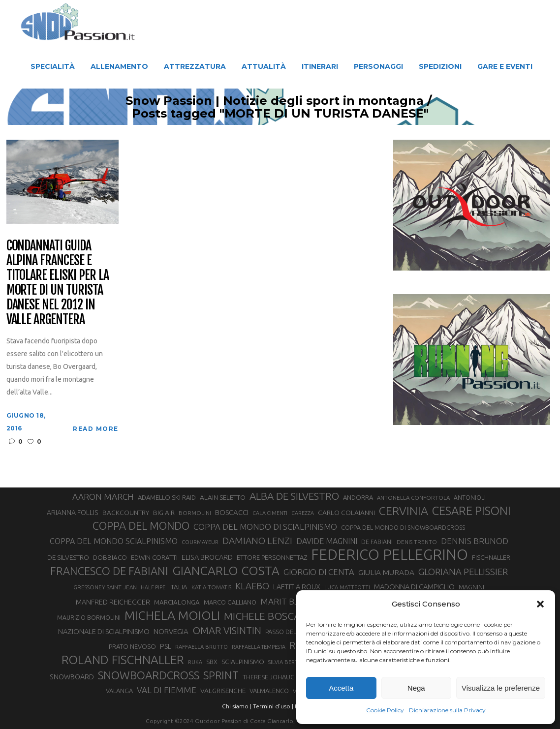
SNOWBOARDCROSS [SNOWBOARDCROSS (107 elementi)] (149, 675)
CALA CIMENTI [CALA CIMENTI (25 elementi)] (270, 513)
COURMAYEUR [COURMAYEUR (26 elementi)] (200, 542)
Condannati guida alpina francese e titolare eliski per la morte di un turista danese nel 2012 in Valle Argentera (58, 283)
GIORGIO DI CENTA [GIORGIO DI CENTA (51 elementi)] (319, 572)
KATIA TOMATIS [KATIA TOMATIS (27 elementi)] (211, 587)
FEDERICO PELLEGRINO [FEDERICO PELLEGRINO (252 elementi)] (389, 555)
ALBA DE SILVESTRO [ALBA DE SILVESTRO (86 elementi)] (294, 496)
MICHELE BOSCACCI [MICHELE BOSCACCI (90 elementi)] (270, 616)
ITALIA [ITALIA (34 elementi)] (178, 587)
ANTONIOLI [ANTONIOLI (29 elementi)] (470, 498)
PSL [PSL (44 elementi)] (166, 646)
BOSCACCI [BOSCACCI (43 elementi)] (232, 512)
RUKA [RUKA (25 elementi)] (195, 662)
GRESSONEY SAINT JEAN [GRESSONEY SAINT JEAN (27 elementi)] (105, 587)
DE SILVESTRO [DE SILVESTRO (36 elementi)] (68, 557)
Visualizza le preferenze (501, 688)
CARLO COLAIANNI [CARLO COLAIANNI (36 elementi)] (346, 513)
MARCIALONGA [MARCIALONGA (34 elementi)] (177, 602)
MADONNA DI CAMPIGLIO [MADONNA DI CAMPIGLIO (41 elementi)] (414, 587)
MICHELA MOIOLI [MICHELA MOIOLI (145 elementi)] (172, 615)
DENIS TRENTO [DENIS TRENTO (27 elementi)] (417, 542)
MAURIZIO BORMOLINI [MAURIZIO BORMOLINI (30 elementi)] (89, 617)
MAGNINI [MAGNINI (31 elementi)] (471, 587)
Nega (416, 688)
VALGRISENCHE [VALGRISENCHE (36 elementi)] (223, 691)
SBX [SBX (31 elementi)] (212, 662)
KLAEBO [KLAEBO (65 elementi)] (252, 586)
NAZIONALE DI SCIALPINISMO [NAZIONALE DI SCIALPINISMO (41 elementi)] (104, 631)
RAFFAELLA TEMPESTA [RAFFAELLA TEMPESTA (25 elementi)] (259, 647)
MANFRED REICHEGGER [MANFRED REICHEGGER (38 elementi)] (113, 602)
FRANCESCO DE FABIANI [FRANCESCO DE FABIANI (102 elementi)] (109, 571)
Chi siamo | (237, 706)
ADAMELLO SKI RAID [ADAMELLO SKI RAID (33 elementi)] (167, 497)
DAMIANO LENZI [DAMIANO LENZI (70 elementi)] (257, 541)
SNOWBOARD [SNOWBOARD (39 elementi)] (72, 677)
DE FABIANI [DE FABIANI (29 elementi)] (377, 542)
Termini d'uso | (273, 706)
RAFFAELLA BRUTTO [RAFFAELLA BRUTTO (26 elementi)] (202, 647)
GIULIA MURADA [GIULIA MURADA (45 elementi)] (386, 572)
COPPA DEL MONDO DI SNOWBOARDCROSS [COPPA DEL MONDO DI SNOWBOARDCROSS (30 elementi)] (403, 527)
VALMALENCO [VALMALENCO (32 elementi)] (269, 691)
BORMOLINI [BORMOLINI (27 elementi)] (195, 513)
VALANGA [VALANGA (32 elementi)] (119, 691)
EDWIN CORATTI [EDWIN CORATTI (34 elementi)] (154, 558)
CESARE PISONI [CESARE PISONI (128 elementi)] (471, 511)
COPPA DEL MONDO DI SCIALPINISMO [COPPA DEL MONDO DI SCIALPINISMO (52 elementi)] (265, 527)
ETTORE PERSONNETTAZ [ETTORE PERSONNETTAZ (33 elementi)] (272, 557)
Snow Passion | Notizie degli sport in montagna (257, 101)
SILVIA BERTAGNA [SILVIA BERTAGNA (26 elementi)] (290, 662)
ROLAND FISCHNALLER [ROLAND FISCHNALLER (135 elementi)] (123, 660)
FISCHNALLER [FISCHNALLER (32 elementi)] (491, 557)
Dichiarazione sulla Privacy (447, 710)
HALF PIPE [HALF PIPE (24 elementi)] (153, 587)
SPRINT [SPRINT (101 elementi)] (221, 675)
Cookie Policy (385, 710)
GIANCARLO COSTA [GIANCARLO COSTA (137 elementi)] (226, 571)
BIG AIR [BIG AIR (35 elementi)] (164, 513)
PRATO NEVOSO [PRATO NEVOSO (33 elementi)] (132, 646)
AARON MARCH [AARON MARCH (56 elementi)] (103, 497)
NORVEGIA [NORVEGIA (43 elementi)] (171, 631)
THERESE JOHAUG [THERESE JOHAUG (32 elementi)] (269, 677)
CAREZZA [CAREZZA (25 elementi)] (303, 513)
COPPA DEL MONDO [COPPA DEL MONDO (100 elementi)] (141, 526)
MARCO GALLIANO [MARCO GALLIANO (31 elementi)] (230, 602)
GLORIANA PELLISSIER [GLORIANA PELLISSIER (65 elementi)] (463, 572)
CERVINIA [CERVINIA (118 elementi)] (404, 511)
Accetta (341, 688)
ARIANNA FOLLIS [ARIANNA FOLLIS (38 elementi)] (73, 513)
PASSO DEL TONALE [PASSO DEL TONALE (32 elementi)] (293, 632)
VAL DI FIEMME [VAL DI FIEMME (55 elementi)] (167, 690)
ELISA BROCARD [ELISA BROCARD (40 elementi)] (207, 557)
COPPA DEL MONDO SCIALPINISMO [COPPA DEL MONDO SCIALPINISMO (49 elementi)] (114, 541)
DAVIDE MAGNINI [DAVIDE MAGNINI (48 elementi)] (327, 541)
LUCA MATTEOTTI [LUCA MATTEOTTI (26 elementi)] (347, 587)
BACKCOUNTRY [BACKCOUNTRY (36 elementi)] (126, 513)
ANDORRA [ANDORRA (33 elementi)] (358, 497)
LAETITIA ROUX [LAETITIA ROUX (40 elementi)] (297, 587)
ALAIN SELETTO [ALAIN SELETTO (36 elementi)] (223, 497)
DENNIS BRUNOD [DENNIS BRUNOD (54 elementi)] (475, 541)
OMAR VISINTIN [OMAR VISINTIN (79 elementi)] (227, 630)
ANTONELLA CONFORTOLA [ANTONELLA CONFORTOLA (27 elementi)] (413, 498)
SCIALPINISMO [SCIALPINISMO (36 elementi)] (243, 662)
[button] (540, 604)
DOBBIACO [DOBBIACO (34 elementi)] (110, 558)
